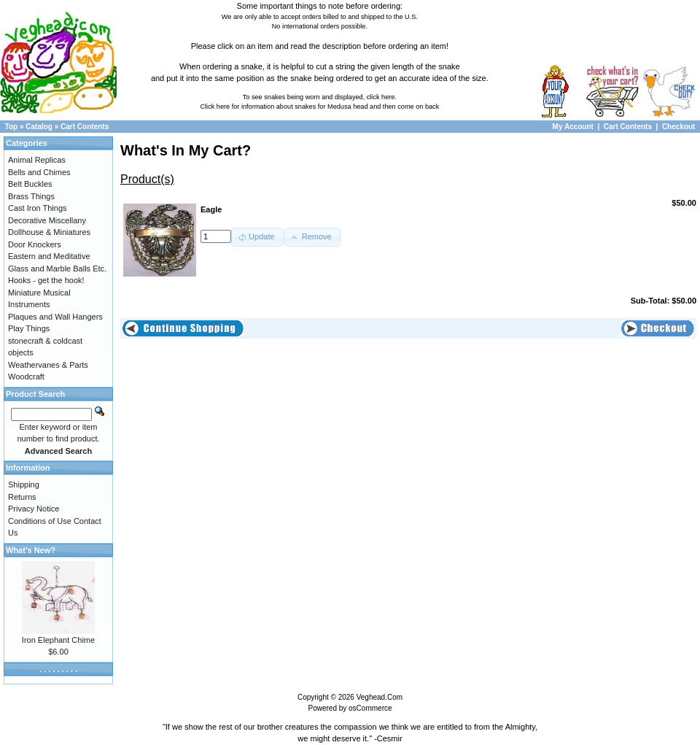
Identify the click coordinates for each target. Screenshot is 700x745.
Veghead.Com (380, 697)
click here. (382, 97)
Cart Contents (85, 127)
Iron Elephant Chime (58, 640)
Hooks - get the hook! (46, 280)
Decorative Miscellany (47, 220)
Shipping (24, 485)
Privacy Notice (34, 509)
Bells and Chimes (39, 172)
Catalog (39, 127)
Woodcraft (26, 377)
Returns (22, 497)
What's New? (31, 550)
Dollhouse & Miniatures (49, 232)
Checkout (679, 127)
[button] (257, 237)
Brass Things (31, 196)
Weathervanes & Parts (48, 365)
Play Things (29, 328)
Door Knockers (35, 244)
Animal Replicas (37, 160)
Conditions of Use (40, 521)
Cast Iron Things (38, 208)
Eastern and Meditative (49, 256)
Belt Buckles (30, 184)
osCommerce (370, 708)
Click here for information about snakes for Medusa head (284, 107)
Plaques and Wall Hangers (55, 317)
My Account (574, 127)
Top (12, 127)
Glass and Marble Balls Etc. (57, 269)
